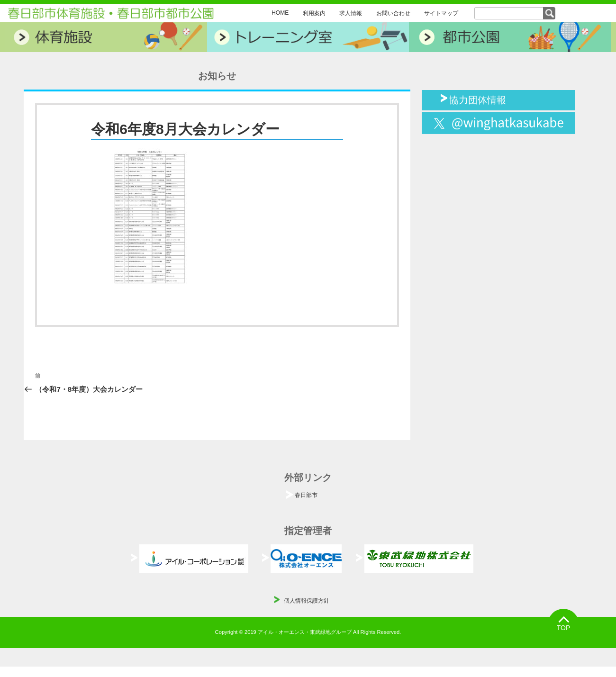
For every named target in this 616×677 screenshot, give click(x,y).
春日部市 (306, 495)
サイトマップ (441, 13)
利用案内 (314, 13)
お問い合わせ (393, 13)
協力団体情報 (478, 99)
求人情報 (351, 13)
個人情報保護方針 (307, 601)
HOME (280, 13)
